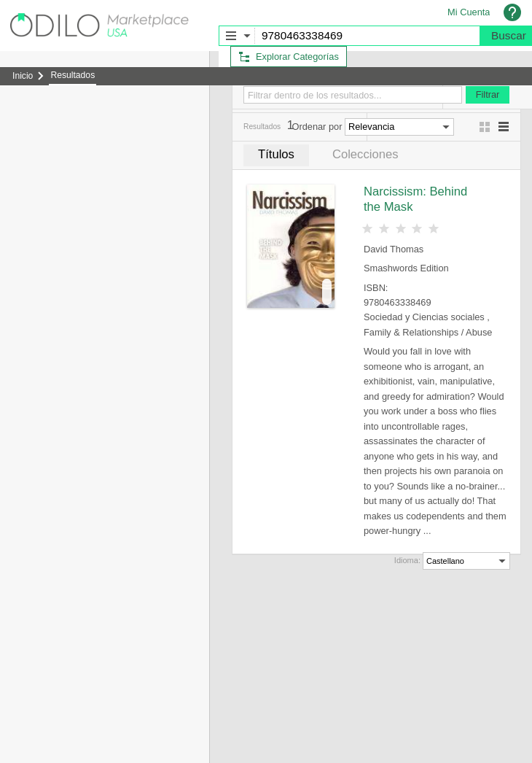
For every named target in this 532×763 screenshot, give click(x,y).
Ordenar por (317, 127)
